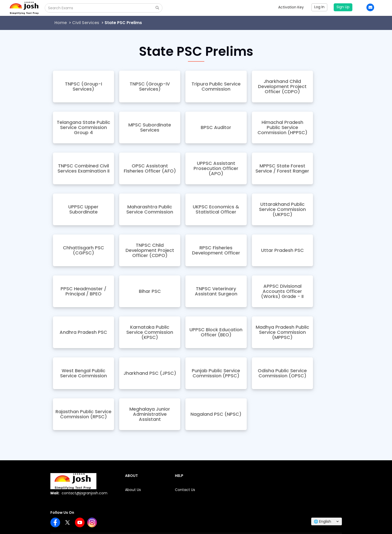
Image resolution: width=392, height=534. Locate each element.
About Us (133, 490)
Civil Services (86, 23)
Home (61, 23)
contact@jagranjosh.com (85, 493)
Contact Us (185, 490)
